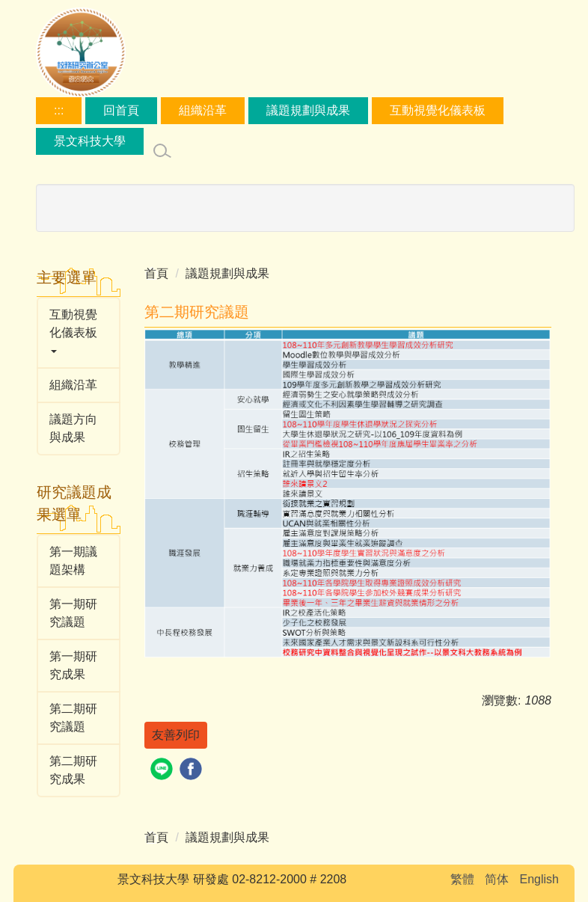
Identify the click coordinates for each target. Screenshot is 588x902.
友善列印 (176, 735)
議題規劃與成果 (308, 110)
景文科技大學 (90, 141)
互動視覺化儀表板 (438, 110)
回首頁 (121, 110)
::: (59, 110)
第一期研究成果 (73, 665)
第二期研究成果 (73, 770)
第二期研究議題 (73, 718)
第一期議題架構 (73, 561)
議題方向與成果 (73, 428)
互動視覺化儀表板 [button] (73, 331)
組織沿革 (203, 110)
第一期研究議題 (73, 613)
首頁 (156, 273)
